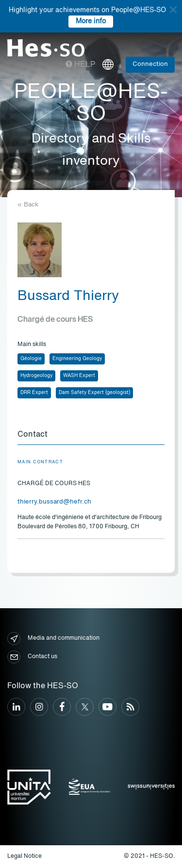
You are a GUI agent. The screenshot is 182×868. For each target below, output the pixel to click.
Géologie (31, 359)
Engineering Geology (77, 359)
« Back (28, 205)
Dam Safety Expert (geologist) (94, 393)
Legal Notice (25, 856)
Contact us (32, 657)
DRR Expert (34, 393)
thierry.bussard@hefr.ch (54, 502)
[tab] (91, 435)
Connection (150, 64)
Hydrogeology (36, 376)
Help (80, 65)
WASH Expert (79, 376)
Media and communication (53, 639)
